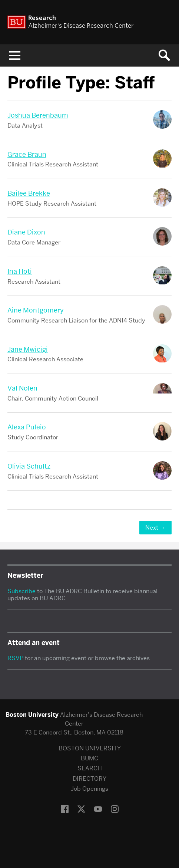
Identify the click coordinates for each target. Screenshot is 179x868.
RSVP (15, 658)
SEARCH (90, 768)
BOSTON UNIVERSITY (90, 748)
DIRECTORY (89, 779)
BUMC (89, 758)
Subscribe (21, 591)
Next (155, 528)
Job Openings (89, 789)
